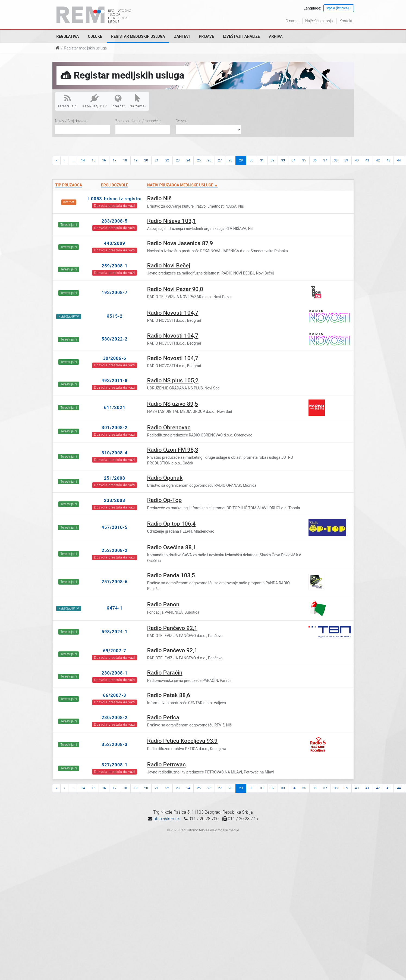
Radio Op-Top (164, 500)
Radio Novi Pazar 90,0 (175, 289)
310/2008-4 (115, 453)
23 (178, 160)
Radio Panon (163, 604)
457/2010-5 (115, 527)
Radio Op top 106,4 (171, 524)
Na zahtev (138, 101)
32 (273, 160)
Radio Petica (163, 717)
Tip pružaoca (69, 185)
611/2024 (115, 408)
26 (209, 160)
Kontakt (346, 21)
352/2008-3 (115, 745)
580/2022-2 (115, 339)
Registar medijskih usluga (138, 36)
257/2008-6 (115, 582)
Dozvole (182, 121)
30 (251, 160)
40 (357, 160)
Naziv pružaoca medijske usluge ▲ (183, 185)
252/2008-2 (115, 550)
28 (231, 160)
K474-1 (114, 608)
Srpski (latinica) (337, 8)
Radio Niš (159, 198)
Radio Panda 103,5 (171, 575)
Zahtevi (182, 36)
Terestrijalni (68, 101)
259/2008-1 (115, 266)
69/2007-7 (115, 651)
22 (167, 160)
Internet (118, 101)
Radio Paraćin (165, 673)
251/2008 (115, 478)
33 (283, 160)
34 (294, 160)
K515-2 (114, 316)
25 (199, 160)
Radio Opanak (165, 478)
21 (157, 160)
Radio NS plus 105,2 (173, 380)
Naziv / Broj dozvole (71, 121)
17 (115, 160)
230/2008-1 (115, 673)
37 (325, 160)
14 (83, 160)
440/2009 (115, 243)
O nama (292, 21)
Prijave (206, 36)
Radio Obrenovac (169, 427)
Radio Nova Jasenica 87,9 (180, 243)
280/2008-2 (115, 718)
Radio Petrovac (166, 764)
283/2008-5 (115, 221)
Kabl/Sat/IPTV (95, 101)
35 (304, 160)
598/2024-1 (115, 632)
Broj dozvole (115, 185)
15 (93, 160)
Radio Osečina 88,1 (172, 547)
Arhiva (276, 36)
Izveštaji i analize (241, 36)
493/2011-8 (115, 381)
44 (399, 160)
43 (388, 160)
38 (336, 160)
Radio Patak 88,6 (169, 695)
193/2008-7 (115, 293)
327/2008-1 (115, 765)
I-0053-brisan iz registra (115, 199)
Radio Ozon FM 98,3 (173, 450)
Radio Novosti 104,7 (173, 313)
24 (188, 160)
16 (104, 160)
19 (136, 160)
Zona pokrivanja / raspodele (138, 121)
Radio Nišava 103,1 (172, 221)
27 (220, 160)
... (73, 160)
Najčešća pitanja (319, 21)
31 (262, 160)
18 (125, 160)
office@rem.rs (167, 819)
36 (315, 160)
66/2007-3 (115, 695)
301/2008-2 (115, 428)
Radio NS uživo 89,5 (173, 404)
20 (146, 160)
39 (346, 160)
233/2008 (115, 500)
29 (241, 160)
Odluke (95, 36)
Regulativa (68, 36)
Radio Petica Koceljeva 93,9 (182, 741)
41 (367, 160)
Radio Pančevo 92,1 (172, 628)
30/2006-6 (115, 358)
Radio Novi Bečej (169, 266)
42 (378, 160)
